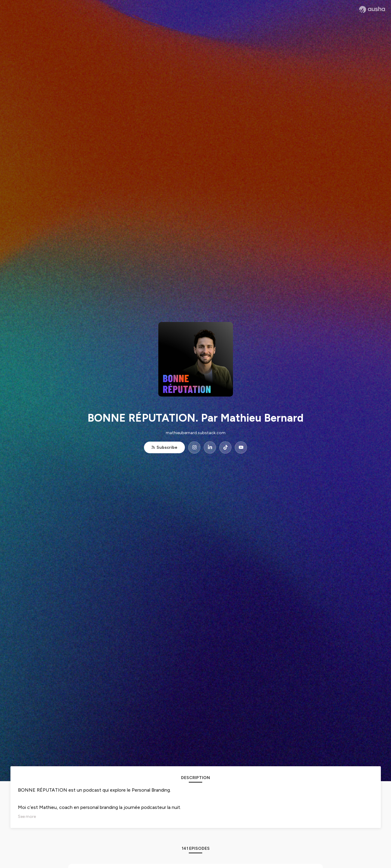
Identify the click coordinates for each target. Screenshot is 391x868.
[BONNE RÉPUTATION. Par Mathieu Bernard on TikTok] (225, 447)
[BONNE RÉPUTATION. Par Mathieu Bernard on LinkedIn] (210, 447)
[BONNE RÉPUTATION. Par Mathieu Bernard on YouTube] (241, 447)
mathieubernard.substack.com (196, 433)
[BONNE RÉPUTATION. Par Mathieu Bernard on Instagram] (194, 447)
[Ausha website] (372, 10)
